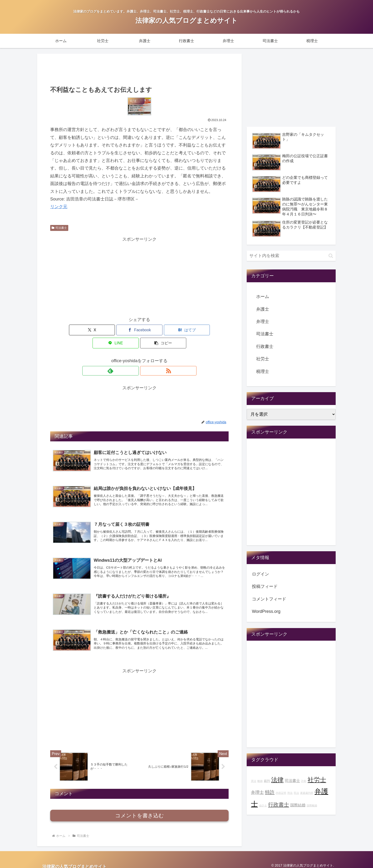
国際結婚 (298, 805)
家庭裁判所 (307, 793)
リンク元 (59, 207)
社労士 (263, 359)
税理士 (263, 371)
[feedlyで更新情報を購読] (134, 358)
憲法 (254, 781)
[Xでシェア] (79, 330)
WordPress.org (266, 611)
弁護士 (263, 309)
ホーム (263, 297)
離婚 (260, 781)
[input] (291, 256)
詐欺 (304, 781)
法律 (277, 780)
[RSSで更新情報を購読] (145, 358)
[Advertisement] (139, 69)
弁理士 (263, 322)
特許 (270, 792)
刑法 (290, 793)
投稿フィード (265, 586)
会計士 (263, 805)
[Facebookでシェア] (109, 330)
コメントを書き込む (140, 811)
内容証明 (281, 793)
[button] (199, 330)
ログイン (260, 574)
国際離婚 (312, 805)
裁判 (267, 781)
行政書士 (265, 346)
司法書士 (59, 228)
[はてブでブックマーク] (139, 330)
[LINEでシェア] (169, 330)
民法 (296, 793)
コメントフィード (269, 599)
